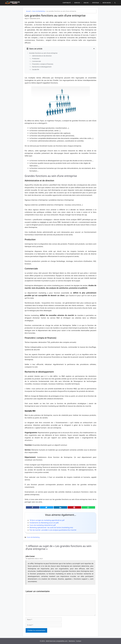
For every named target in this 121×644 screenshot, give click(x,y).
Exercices (79, 3)
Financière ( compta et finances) (43, 64)
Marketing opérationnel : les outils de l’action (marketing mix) (51, 528)
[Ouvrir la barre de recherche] (115, 3)
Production (36, 59)
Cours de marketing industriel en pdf (43, 525)
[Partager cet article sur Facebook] (33, 507)
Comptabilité (68, 3)
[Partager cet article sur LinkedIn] (60, 507)
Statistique (97, 3)
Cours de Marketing (39, 11)
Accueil (28, 11)
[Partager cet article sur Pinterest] (74, 507)
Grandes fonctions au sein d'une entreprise (43, 53)
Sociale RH (36, 70)
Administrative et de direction (42, 56)
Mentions (72, 641)
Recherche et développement (42, 67)
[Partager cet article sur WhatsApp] (88, 507)
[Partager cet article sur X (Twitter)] (47, 507)
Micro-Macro (108, 3)
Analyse (87, 3)
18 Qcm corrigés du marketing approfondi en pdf (47, 520)
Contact (79, 641)
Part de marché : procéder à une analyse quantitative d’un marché (53, 530)
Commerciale (36, 61)
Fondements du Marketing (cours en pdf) (44, 523)
